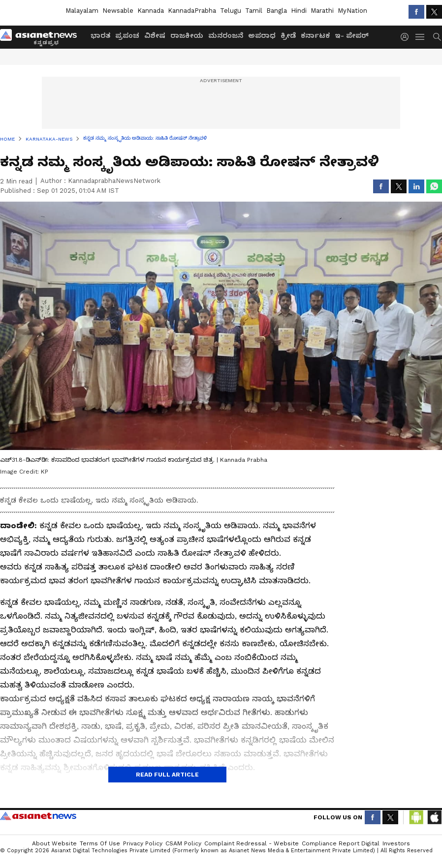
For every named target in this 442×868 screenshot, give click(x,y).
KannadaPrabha (192, 11)
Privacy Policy (143, 843)
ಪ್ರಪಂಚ (127, 35)
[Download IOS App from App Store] (434, 817)
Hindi (299, 11)
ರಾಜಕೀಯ (187, 35)
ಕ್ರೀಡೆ (288, 35)
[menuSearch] (437, 37)
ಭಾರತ (100, 35)
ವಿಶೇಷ (155, 35)
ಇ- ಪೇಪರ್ (352, 35)
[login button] (407, 37)
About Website (54, 843)
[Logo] (42, 37)
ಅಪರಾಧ (262, 35)
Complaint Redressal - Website (252, 843)
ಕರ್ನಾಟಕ (315, 35)
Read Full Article (167, 775)
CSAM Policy (183, 843)
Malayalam (82, 11)
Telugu (231, 11)
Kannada (151, 11)
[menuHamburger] (420, 37)
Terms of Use (100, 843)
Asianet (38, 816)
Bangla (277, 11)
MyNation (352, 11)
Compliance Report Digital (341, 843)
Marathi (322, 11)
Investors (396, 843)
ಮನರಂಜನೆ (226, 35)
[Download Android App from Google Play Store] (416, 817)
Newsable (118, 11)
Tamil (254, 11)
